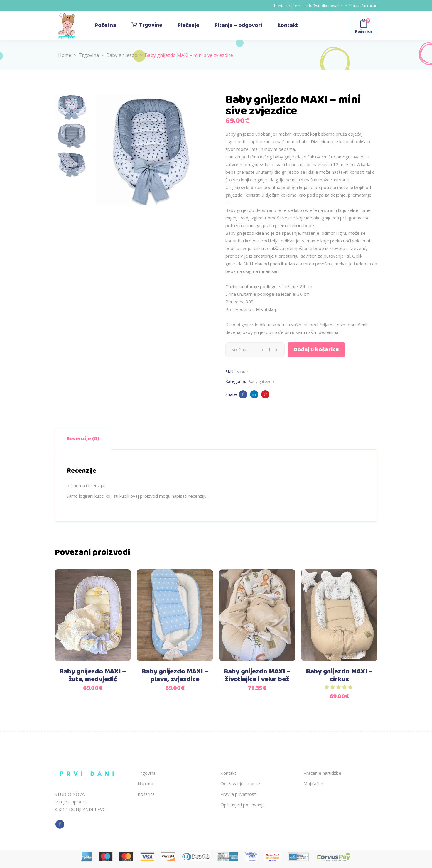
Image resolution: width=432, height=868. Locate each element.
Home (65, 55)
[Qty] (269, 350)
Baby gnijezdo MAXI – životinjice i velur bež (257, 676)
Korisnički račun (363, 6)
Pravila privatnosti (239, 794)
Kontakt (228, 773)
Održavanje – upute (240, 783)
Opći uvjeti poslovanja (243, 805)
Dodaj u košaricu (316, 350)
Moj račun (313, 783)
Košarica (146, 794)
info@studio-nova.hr (324, 6)
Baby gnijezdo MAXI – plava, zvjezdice (175, 676)
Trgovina (89, 55)
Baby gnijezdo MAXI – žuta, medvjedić (93, 676)
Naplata (145, 783)
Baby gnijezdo (122, 55)
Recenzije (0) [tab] (83, 439)
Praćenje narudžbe (322, 773)
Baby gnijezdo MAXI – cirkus (339, 676)
